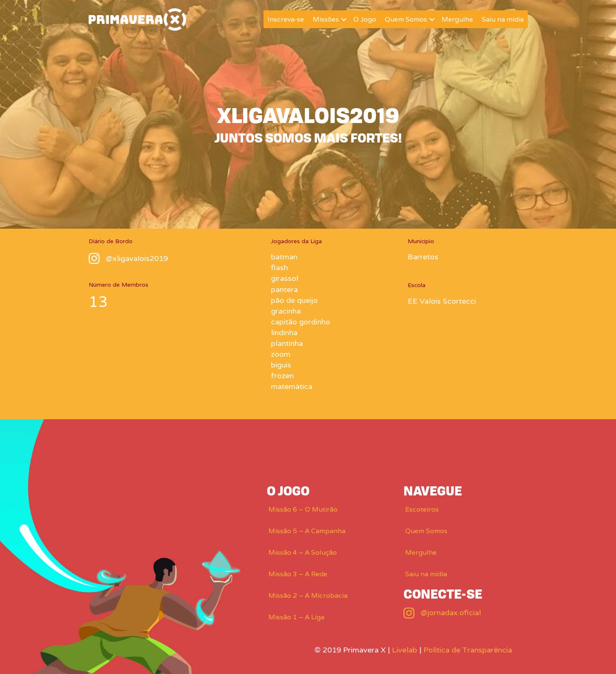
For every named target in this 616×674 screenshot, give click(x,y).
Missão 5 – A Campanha (307, 531)
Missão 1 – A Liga (296, 617)
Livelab (405, 650)
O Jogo (365, 19)
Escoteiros (422, 509)
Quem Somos (406, 19)
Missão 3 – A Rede (298, 574)
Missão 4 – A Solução (303, 552)
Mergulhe (457, 19)
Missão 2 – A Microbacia (308, 595)
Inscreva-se (286, 19)
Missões (326, 19)
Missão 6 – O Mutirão (303, 509)
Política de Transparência (468, 650)
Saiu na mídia (503, 19)
